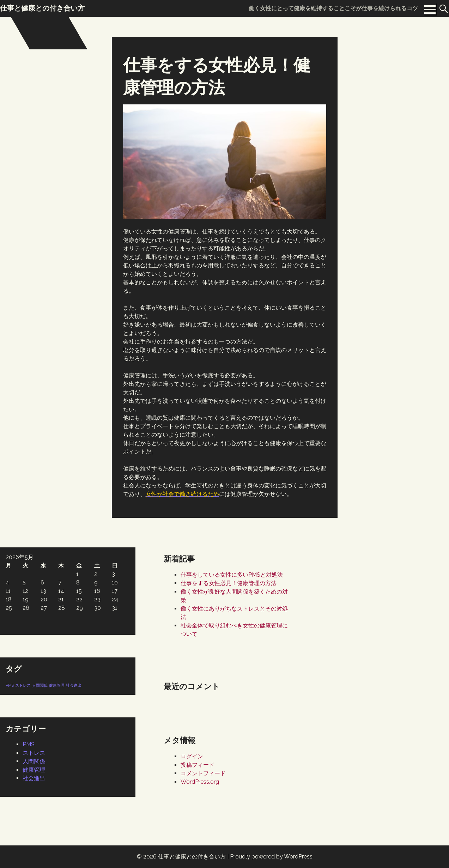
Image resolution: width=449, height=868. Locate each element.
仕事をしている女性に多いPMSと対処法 (232, 575)
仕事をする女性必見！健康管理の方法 (229, 583)
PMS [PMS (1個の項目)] (10, 685)
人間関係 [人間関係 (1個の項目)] (40, 685)
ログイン (192, 756)
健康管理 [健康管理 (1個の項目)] (57, 685)
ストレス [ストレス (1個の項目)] (23, 685)
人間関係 (34, 761)
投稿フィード (198, 765)
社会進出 (34, 778)
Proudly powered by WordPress (271, 857)
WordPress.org (200, 782)
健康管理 (34, 770)
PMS (29, 744)
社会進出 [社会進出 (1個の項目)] (74, 685)
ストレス (34, 753)
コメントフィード (203, 773)
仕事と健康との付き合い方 (192, 857)
